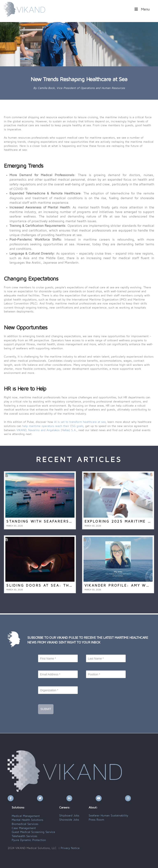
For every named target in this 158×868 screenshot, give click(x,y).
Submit (46, 709)
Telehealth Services (24, 836)
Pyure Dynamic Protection (29, 840)
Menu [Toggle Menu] (142, 9)
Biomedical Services (25, 824)
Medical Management (26, 816)
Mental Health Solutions (27, 820)
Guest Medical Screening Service (33, 832)
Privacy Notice (70, 848)
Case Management (24, 828)
